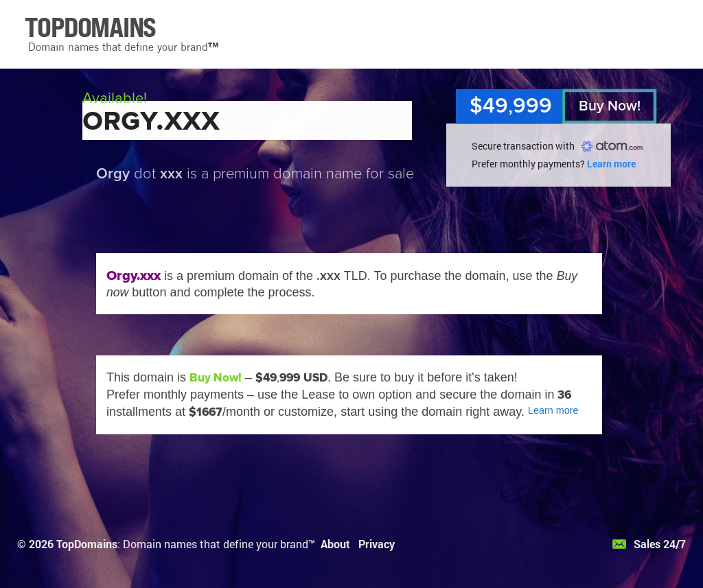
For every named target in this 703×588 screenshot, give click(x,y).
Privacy (377, 544)
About (335, 544)
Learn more (611, 164)
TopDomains (87, 544)
